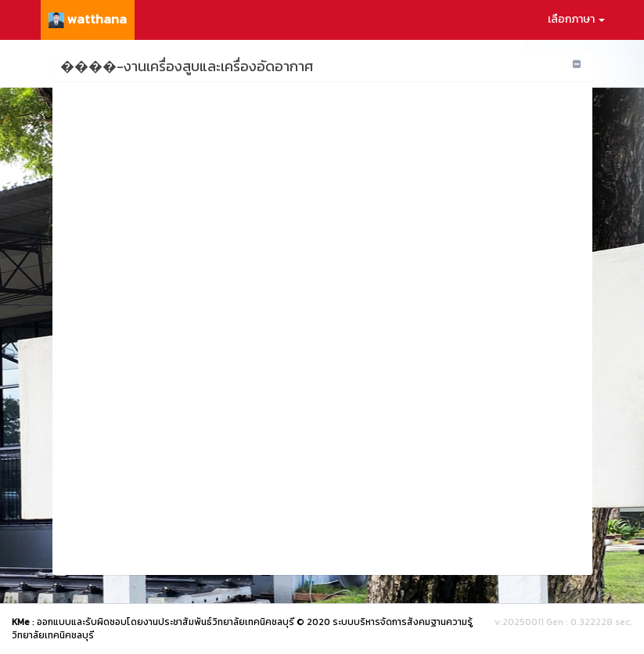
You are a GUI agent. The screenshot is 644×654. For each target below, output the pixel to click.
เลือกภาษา (576, 19)
